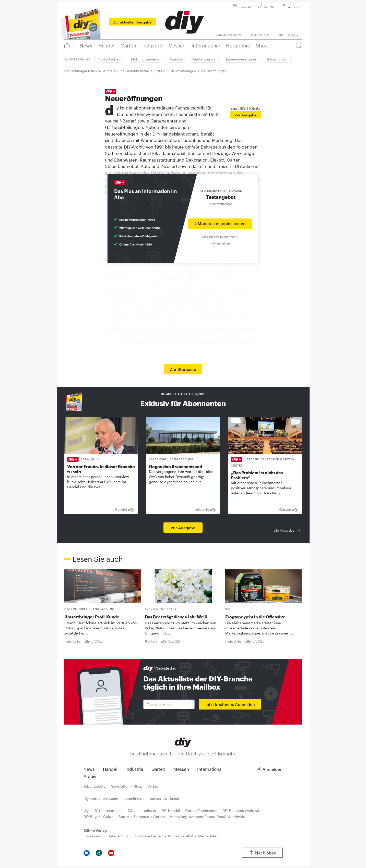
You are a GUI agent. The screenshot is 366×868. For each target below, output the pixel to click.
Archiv (90, 776)
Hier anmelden (220, 243)
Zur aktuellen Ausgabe (132, 22)
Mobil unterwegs (145, 59)
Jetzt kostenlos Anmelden (230, 704)
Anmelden (291, 7)
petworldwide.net (164, 798)
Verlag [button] (291, 35)
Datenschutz (118, 836)
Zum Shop (267, 7)
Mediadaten (208, 836)
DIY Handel (171, 810)
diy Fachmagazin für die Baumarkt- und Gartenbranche (107, 71)
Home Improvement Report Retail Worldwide (208, 817)
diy (87, 810)
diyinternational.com (101, 798)
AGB (190, 836)
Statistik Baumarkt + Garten (142, 817)
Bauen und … (278, 59)
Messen (181, 769)
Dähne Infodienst (142, 810)
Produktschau (109, 59)
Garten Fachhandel (201, 810)
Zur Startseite (183, 369)
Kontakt (174, 836)
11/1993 (160, 71)
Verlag (153, 786)
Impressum (93, 836)
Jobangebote (95, 786)
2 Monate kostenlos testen (220, 223)
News (89, 769)
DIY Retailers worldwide (243, 810)
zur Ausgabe (183, 528)
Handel (110, 769)
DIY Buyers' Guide (98, 817)
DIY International (109, 810)
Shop (138, 786)
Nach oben (262, 853)
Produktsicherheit (148, 836)
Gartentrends (204, 59)
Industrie (134, 769)
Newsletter (242, 7)
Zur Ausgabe (246, 115)
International (210, 769)
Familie (176, 59)
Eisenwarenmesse (241, 59)
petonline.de (134, 798)
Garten (158, 769)
